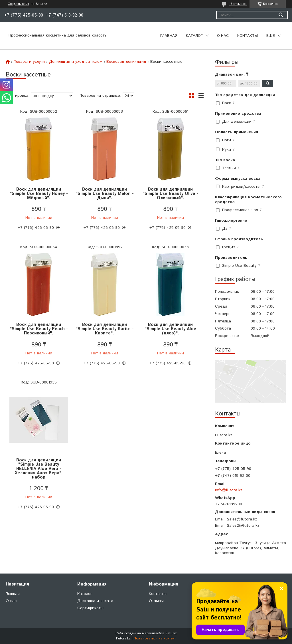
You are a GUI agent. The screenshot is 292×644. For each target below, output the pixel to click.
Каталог (194, 36)
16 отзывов (238, 4)
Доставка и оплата (95, 601)
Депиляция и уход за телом (76, 62)
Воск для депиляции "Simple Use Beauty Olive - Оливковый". (170, 194)
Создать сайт (18, 4)
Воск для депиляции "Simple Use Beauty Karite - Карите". (105, 329)
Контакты (248, 36)
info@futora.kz (229, 490)
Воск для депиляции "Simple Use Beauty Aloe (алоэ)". (170, 329)
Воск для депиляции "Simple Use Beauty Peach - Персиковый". (39, 329)
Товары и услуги (29, 62)
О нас (223, 36)
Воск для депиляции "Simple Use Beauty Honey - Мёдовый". (39, 194)
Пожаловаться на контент (155, 638)
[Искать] (281, 15)
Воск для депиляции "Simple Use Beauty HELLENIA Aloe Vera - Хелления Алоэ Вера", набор (39, 469)
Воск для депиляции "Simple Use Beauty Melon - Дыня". (105, 194)
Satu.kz (171, 633)
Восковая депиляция (126, 62)
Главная (169, 36)
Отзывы (156, 601)
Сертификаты (90, 608)
